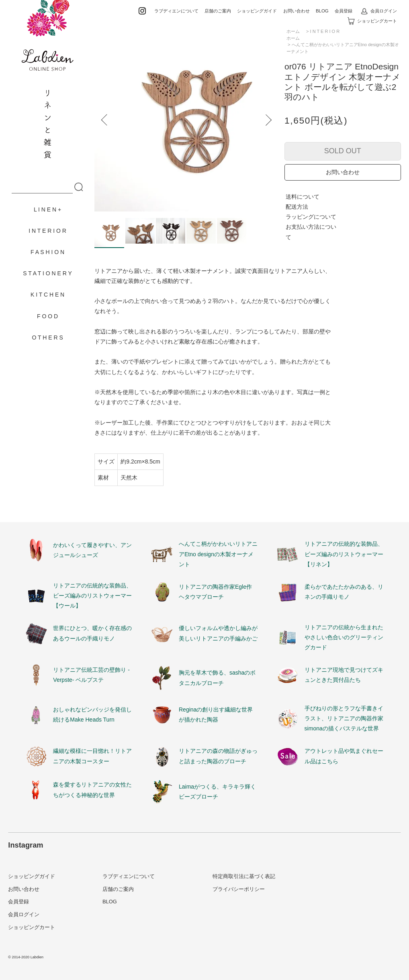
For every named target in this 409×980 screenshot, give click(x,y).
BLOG (322, 11)
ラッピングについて (311, 217)
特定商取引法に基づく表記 (244, 876)
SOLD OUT (343, 151)
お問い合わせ (297, 11)
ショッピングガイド (257, 11)
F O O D (47, 316)
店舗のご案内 (218, 11)
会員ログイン (379, 11)
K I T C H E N (47, 295)
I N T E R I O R (47, 231)
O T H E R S (47, 338)
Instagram (26, 845)
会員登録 (344, 11)
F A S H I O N (47, 252)
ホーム (293, 38)
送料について (303, 197)
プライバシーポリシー (239, 889)
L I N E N (45, 209)
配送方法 (297, 207)
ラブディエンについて (176, 11)
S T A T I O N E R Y (47, 273)
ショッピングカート (372, 21)
